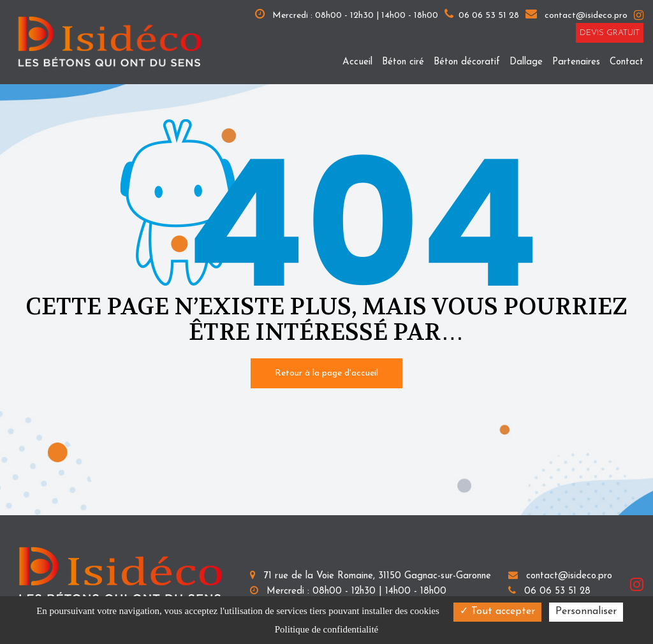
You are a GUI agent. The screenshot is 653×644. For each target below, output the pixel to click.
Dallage (526, 62)
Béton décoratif (467, 62)
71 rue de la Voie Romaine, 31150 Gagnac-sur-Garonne (371, 576)
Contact (627, 62)
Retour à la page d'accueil (326, 373)
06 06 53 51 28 (549, 591)
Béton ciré (403, 62)
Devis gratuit (610, 33)
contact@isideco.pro (576, 16)
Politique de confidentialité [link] (326, 629)
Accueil (357, 62)
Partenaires (576, 62)
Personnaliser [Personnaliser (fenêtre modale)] (586, 611)
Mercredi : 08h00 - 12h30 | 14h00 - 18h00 (347, 14)
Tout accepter (497, 611)
